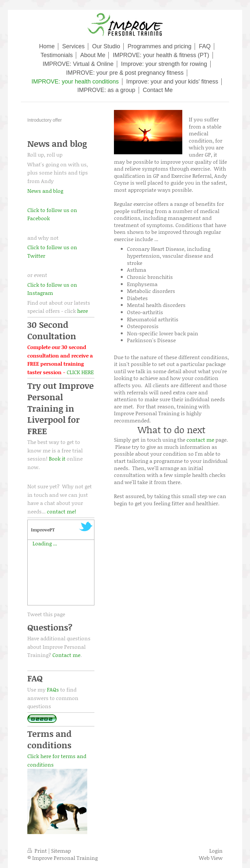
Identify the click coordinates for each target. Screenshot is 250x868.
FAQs (53, 689)
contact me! (62, 511)
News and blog (45, 191)
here (83, 311)
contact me (200, 440)
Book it (57, 458)
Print (38, 851)
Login (216, 851)
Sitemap (61, 851)
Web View (211, 858)
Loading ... (45, 543)
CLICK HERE (80, 372)
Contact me (66, 655)
